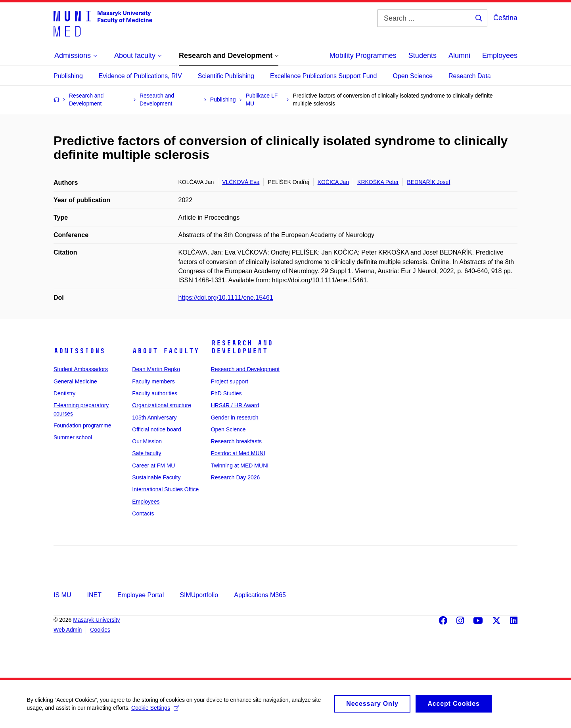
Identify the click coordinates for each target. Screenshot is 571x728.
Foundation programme (82, 425)
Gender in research (235, 418)
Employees (500, 56)
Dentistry (64, 393)
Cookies (100, 630)
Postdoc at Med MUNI (238, 453)
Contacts (143, 513)
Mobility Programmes (363, 56)
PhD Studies (226, 393)
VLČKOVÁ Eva (241, 182)
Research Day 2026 (236, 477)
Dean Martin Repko (156, 369)
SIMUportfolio (199, 595)
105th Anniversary (154, 418)
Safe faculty (147, 453)
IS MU (62, 595)
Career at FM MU (153, 466)
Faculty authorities (155, 393)
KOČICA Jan (333, 182)
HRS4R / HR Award (235, 405)
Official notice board (156, 429)
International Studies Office (165, 489)
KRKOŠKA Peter (378, 182)
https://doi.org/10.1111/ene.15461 (226, 298)
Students (423, 56)
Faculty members (153, 381)
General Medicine (75, 381)
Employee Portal (141, 595)
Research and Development (242, 347)
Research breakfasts (236, 441)
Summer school (73, 437)
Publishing (68, 76)
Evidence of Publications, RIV (140, 76)
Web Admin (68, 630)
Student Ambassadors (81, 369)
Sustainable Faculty (156, 477)
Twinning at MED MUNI (240, 466)
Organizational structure (162, 405)
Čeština (505, 18)
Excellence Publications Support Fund (324, 76)
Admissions (79, 351)
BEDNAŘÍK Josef (428, 182)
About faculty (166, 351)
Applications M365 (260, 595)
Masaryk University (96, 620)
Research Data (470, 76)
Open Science (413, 76)
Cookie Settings (156, 711)
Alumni (459, 56)
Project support (230, 381)
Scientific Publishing (226, 76)
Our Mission (147, 441)
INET (94, 595)
